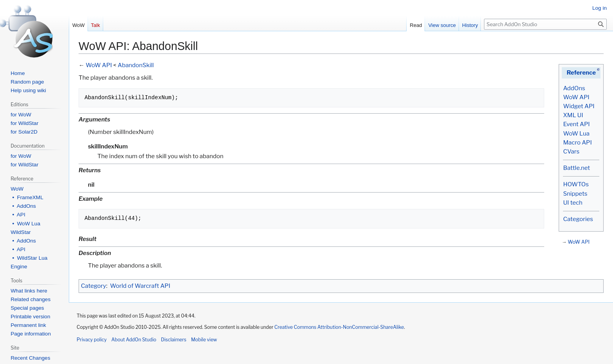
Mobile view (204, 340)
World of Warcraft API (140, 286)
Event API (576, 124)
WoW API (576, 97)
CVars (571, 152)
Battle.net (576, 168)
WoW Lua (576, 134)
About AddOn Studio (134, 340)
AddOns (574, 88)
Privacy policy (92, 340)
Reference (581, 73)
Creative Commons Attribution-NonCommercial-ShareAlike (339, 327)
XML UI (573, 115)
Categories (578, 219)
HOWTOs (576, 184)
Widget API (579, 106)
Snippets (575, 194)
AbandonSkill (136, 65)
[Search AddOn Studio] (545, 24)
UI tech (573, 203)
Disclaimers (174, 340)
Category (93, 286)
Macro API (577, 143)
